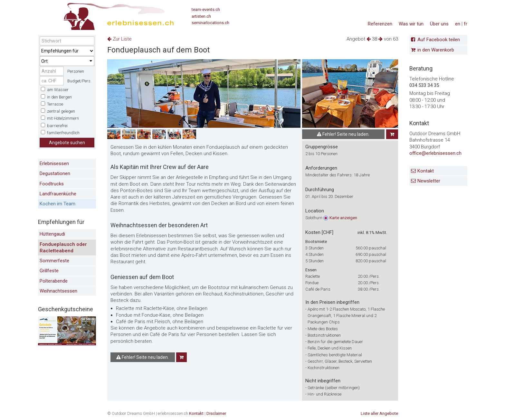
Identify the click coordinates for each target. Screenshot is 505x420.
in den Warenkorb (436, 50)
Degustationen (55, 173)
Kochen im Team (57, 204)
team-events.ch (206, 9)
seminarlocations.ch (210, 23)
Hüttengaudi (52, 234)
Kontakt (426, 171)
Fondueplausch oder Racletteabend (63, 247)
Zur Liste (119, 39)
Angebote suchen (67, 143)
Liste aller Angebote (379, 413)
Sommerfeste (54, 261)
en (458, 24)
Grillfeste (49, 271)
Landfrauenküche (58, 194)
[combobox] (67, 61)
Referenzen (380, 24)
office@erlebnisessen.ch (435, 153)
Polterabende (54, 281)
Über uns (439, 24)
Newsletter (429, 181)
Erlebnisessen (54, 163)
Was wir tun (411, 24)
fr (466, 24)
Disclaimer (216, 413)
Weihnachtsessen (58, 291)
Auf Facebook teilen (439, 40)
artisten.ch (201, 16)
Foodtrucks (52, 184)
